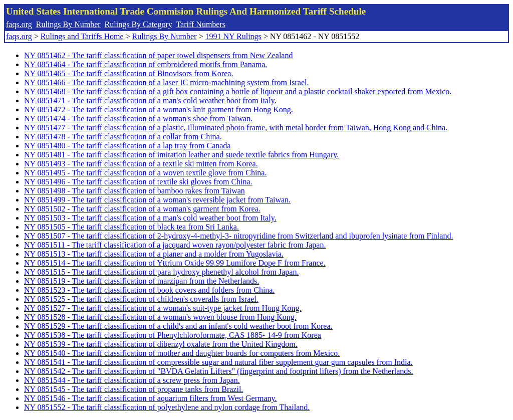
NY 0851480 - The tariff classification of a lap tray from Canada (127, 146)
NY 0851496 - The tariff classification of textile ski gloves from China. (138, 182)
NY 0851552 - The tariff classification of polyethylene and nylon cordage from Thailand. (167, 407)
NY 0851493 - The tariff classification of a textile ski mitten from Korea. (141, 164)
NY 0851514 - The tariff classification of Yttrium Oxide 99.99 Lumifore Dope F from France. (175, 263)
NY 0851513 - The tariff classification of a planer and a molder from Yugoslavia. (154, 254)
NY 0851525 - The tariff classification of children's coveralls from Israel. (141, 299)
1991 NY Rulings (233, 36)
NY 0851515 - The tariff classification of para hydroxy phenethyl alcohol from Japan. (161, 272)
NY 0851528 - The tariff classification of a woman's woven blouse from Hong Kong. (160, 317)
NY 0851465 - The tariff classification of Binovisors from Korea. (129, 73)
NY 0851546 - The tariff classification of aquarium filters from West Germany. (151, 398)
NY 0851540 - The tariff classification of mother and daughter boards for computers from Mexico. (182, 353)
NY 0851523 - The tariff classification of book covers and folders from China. (149, 290)
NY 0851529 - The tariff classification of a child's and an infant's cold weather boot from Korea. (178, 326)
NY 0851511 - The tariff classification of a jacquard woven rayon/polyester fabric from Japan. (175, 245)
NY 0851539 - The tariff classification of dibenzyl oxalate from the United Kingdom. (161, 344)
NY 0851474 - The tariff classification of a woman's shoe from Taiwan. (138, 119)
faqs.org (19, 24)
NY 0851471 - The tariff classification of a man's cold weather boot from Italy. (150, 100)
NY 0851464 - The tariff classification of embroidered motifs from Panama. (146, 64)
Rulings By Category (139, 24)
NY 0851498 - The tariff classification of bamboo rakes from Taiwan (135, 191)
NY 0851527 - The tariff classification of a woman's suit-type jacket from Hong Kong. (163, 308)
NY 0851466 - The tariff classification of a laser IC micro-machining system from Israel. (166, 82)
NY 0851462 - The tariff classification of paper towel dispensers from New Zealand (158, 55)
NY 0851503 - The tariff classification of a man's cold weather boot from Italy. (150, 218)
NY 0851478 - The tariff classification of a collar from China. (123, 137)
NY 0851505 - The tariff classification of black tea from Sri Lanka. (132, 227)
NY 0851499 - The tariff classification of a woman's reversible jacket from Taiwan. (157, 200)
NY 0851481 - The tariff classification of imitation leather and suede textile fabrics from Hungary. (181, 155)
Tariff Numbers (201, 24)
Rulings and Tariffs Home (82, 36)
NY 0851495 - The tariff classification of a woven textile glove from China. (145, 173)
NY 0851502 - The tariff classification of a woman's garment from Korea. (142, 209)
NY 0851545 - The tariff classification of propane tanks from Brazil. (134, 389)
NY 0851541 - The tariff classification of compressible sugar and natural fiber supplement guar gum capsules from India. (218, 362)
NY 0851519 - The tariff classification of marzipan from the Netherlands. (142, 281)
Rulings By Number (68, 24)
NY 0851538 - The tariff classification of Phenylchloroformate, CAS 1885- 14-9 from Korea (173, 335)
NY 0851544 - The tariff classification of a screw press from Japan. (132, 380)
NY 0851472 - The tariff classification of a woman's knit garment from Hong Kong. (159, 110)
